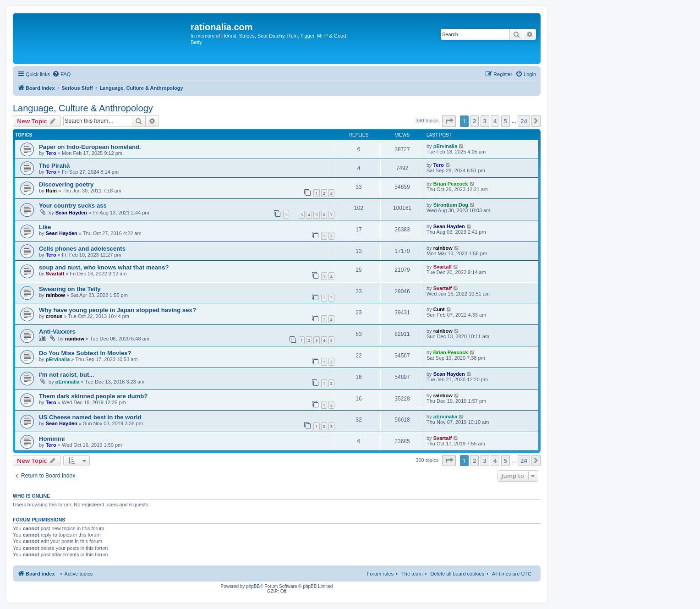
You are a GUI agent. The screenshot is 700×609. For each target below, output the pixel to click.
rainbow (443, 248)
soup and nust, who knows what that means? (104, 267)
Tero (51, 153)
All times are (512, 574)
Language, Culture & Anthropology (83, 108)
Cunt (439, 309)
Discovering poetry (66, 184)
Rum (51, 191)
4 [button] (495, 121)
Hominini (52, 439)
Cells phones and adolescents (82, 249)
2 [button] (474, 121)
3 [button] (485, 121)
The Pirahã (54, 166)
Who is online (31, 496)
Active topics (78, 574)
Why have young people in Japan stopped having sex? (118, 310)
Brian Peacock (451, 184)
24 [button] (524, 121)
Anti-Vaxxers (57, 332)
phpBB (253, 586)
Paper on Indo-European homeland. (90, 147)
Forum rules (380, 574)
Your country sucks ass (73, 206)
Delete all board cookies (457, 574)
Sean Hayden (71, 213)
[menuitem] (61, 74)
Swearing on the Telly (70, 289)
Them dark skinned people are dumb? (93, 396)
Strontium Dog (451, 205)
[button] (449, 121)
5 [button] (506, 121)
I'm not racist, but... (66, 375)
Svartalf (55, 274)
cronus (54, 316)
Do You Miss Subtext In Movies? (85, 353)
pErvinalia (446, 146)
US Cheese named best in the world (90, 417)
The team (412, 574)
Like (45, 227)
